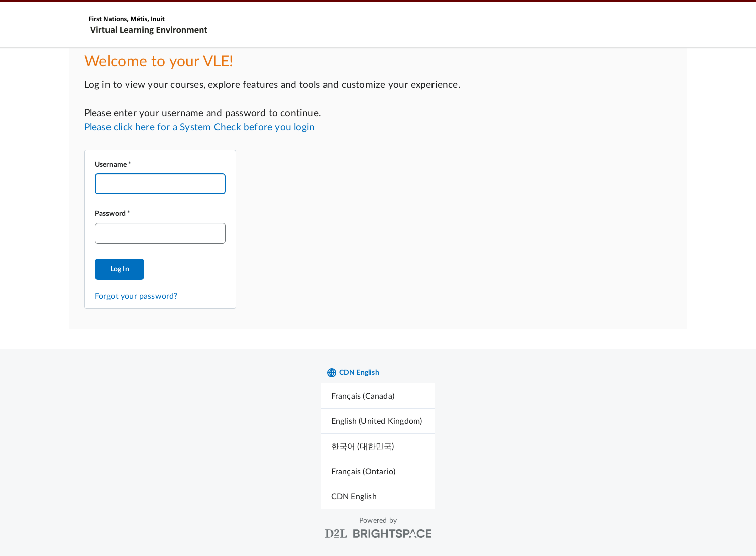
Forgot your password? (136, 296)
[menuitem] (378, 396)
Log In (120, 269)
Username (111, 165)
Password (111, 214)
